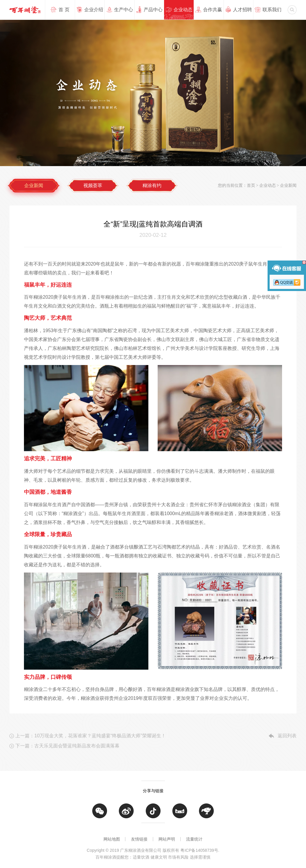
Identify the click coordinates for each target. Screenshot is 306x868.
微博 (126, 816)
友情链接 (139, 841)
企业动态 (268, 185)
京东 (206, 816)
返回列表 (287, 744)
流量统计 (194, 841)
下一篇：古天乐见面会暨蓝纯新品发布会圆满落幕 (67, 754)
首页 (251, 185)
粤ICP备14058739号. (200, 856)
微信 (100, 816)
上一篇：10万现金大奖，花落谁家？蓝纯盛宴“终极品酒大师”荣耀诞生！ (90, 744)
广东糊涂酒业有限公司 (25, 10)
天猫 (180, 816)
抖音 (153, 816)
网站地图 (112, 841)
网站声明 (167, 841)
